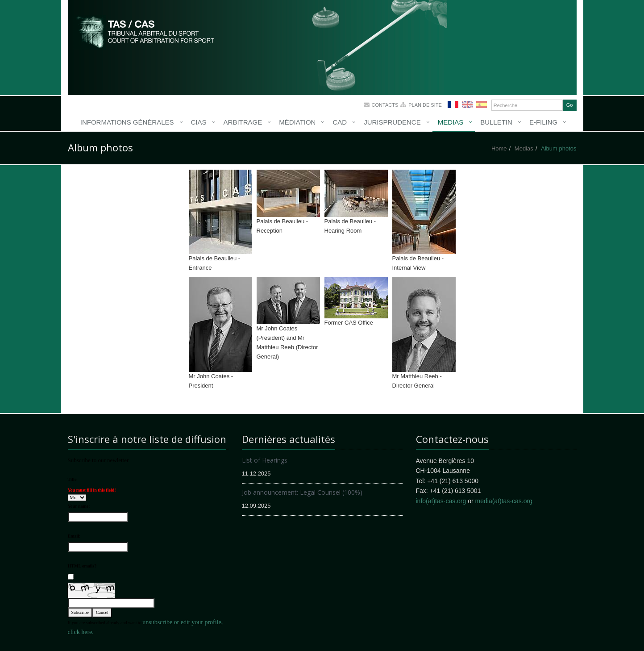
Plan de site (425, 105)
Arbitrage (243, 122)
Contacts (385, 105)
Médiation (297, 122)
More (146, 31)
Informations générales (127, 122)
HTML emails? (82, 566)
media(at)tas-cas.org (504, 501)
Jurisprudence (392, 122)
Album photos (559, 148)
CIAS (199, 122)
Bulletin (496, 122)
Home (499, 148)
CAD (340, 122)
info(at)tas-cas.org (441, 501)
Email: (74, 536)
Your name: (79, 506)
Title (72, 479)
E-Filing (543, 122)
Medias (451, 122)
